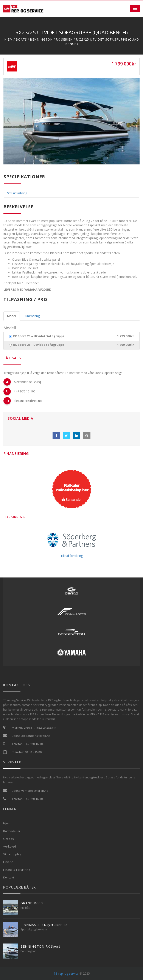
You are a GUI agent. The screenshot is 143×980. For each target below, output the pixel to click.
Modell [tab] (12, 316)
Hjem (9, 39)
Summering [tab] (32, 316)
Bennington (41, 39)
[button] (14, 121)
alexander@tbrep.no (28, 401)
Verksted (10, 846)
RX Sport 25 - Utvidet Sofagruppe (39, 345)
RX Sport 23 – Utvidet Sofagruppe (39, 336)
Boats (21, 39)
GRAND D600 (32, 903)
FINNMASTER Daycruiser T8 (44, 925)
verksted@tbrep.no (35, 791)
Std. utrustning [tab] (17, 193)
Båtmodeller (12, 831)
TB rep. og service (66, 973)
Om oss (9, 839)
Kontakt (9, 877)
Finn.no (8, 862)
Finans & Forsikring (17, 870)
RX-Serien (64, 39)
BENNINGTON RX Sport (40, 946)
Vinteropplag (12, 854)
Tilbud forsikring (72, 556)
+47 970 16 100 (25, 391)
